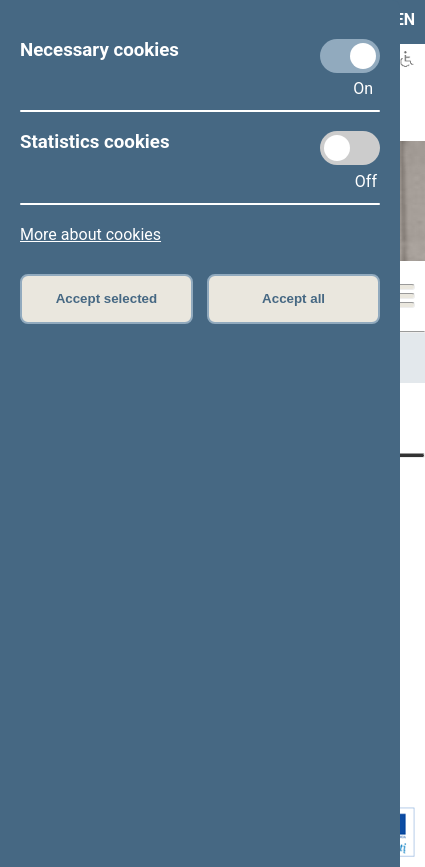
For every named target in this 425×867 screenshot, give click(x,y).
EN (405, 19)
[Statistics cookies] (350, 148)
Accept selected (107, 298)
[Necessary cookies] (350, 56)
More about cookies (90, 234)
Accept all (293, 298)
